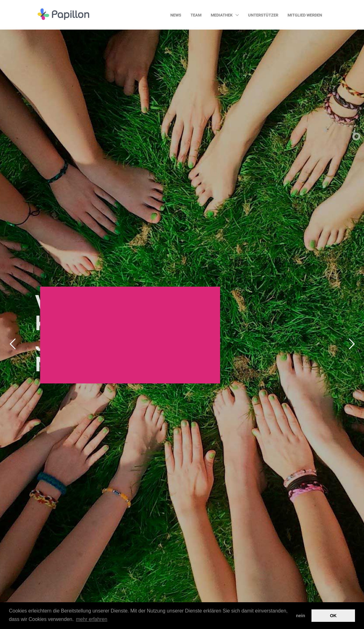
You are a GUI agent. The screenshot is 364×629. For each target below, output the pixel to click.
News (176, 15)
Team (196, 15)
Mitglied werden (305, 15)
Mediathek (222, 15)
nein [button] (301, 616)
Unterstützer (263, 15)
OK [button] (333, 616)
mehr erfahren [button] (92, 619)
